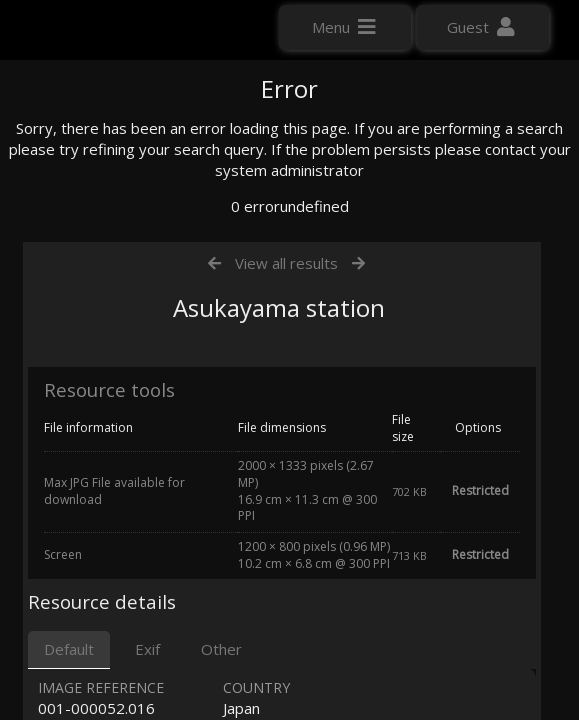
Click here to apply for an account (129, 364)
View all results (286, 453)
